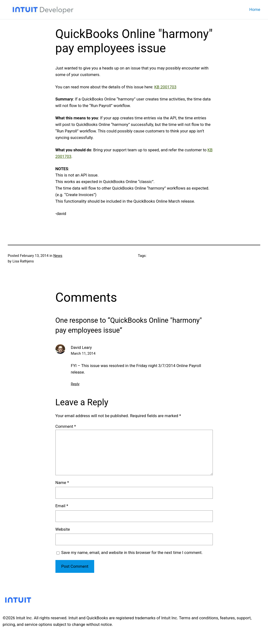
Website (63, 529)
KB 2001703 (165, 87)
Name (62, 483)
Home (255, 9)
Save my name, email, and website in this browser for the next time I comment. (132, 552)
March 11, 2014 (83, 353)
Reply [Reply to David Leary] (75, 384)
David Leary (81, 347)
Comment (66, 426)
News (58, 256)
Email (62, 506)
